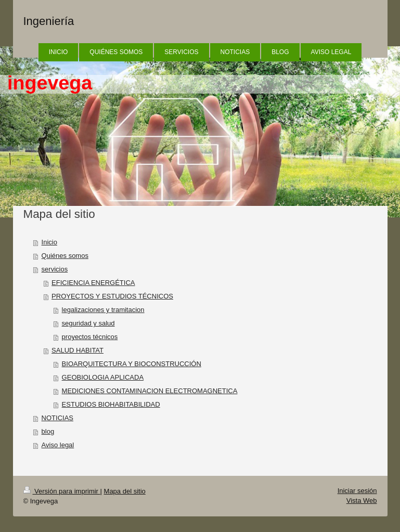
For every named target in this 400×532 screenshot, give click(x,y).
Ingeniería (49, 21)
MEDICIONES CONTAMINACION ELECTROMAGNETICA (150, 391)
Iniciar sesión (357, 491)
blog (48, 431)
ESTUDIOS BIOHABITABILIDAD (111, 404)
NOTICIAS (57, 418)
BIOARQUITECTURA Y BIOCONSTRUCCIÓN (132, 364)
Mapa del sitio (125, 491)
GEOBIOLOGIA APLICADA (103, 377)
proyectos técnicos (90, 337)
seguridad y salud (88, 323)
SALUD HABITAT (78, 350)
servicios (55, 269)
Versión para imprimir (62, 491)
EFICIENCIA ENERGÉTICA (93, 283)
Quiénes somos (65, 256)
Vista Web (362, 501)
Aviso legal (58, 445)
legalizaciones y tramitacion (103, 310)
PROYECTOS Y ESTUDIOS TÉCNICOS (112, 296)
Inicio (49, 242)
